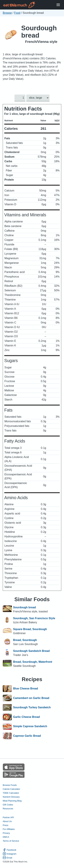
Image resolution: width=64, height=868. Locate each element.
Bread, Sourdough (25, 640)
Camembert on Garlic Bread (31, 698)
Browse (7, 13)
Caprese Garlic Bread (27, 736)
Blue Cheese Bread (26, 689)
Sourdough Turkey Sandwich (32, 707)
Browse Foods (10, 785)
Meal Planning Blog (12, 801)
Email (7, 858)
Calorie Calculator (11, 789)
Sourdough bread (39, 32)
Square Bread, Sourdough (30, 629)
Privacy (6, 833)
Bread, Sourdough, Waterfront (33, 662)
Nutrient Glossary (11, 797)
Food (17, 13)
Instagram (10, 854)
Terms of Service (11, 841)
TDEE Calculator (11, 793)
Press (6, 825)
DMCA (6, 837)
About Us (7, 821)
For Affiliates (9, 829)
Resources (8, 809)
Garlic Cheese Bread (27, 717)
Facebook (9, 850)
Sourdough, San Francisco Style (34, 618)
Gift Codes (8, 805)
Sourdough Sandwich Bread (31, 651)
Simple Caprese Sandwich (30, 727)
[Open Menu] (58, 5)
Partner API (8, 817)
